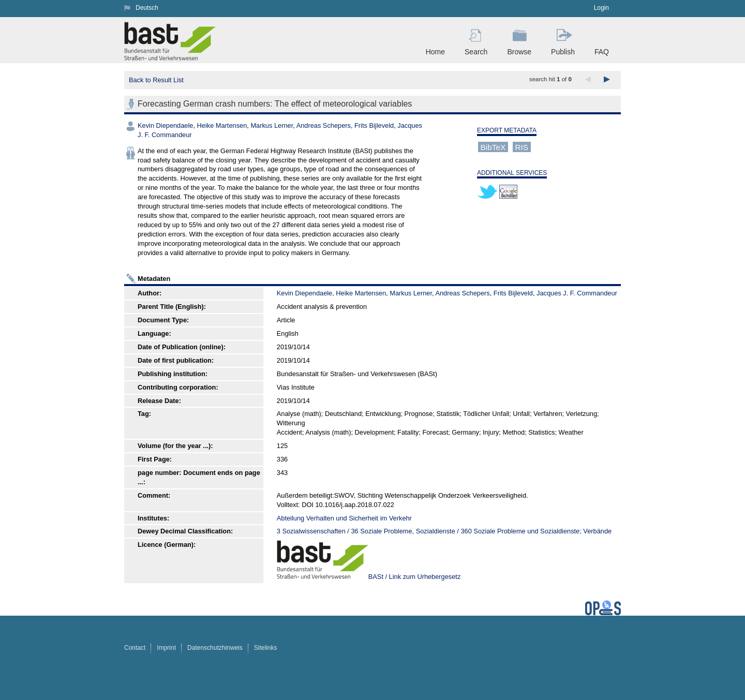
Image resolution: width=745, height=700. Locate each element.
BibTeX (493, 147)
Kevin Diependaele (165, 125)
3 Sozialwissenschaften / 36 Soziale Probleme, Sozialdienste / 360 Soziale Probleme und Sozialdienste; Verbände (444, 531)
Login (601, 8)
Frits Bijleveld (374, 125)
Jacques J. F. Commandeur (577, 293)
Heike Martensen (222, 125)
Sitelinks (266, 648)
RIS (521, 147)
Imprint (166, 648)
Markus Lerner (272, 125)
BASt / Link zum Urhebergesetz (415, 577)
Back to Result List (156, 80)
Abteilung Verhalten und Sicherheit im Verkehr (344, 518)
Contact (135, 648)
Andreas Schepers (324, 125)
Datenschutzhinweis (215, 648)
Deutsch (147, 8)
